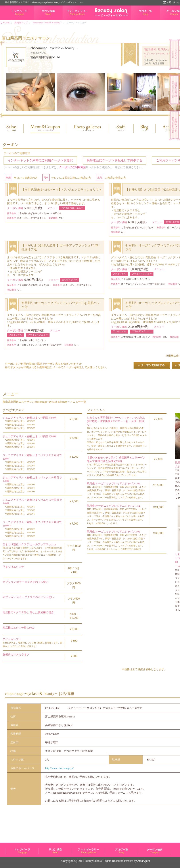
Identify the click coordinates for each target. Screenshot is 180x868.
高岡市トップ (21, 23)
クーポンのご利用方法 (73, 167)
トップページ (12, 20)
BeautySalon (92, 861)
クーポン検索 (145, 854)
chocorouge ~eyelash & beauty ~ (47, 23)
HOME (6, 23)
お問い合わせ (173, 2)
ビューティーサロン (15, 854)
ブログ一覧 (137, 20)
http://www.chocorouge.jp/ (59, 768)
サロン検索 (39, 20)
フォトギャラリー (71, 20)
